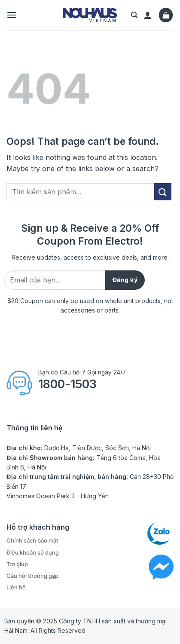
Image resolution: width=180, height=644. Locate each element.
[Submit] (163, 192)
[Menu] (12, 15)
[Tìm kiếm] (134, 15)
